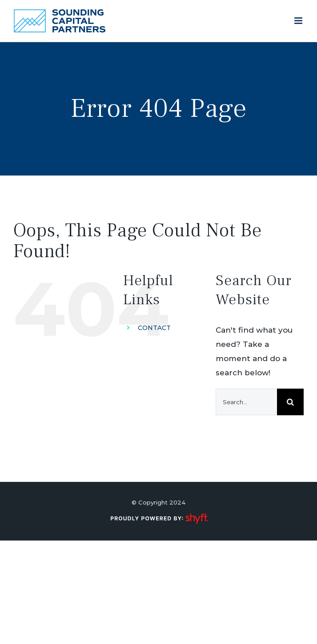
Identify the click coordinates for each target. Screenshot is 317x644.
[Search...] (246, 402)
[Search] (290, 402)
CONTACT (154, 328)
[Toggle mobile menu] (299, 21)
